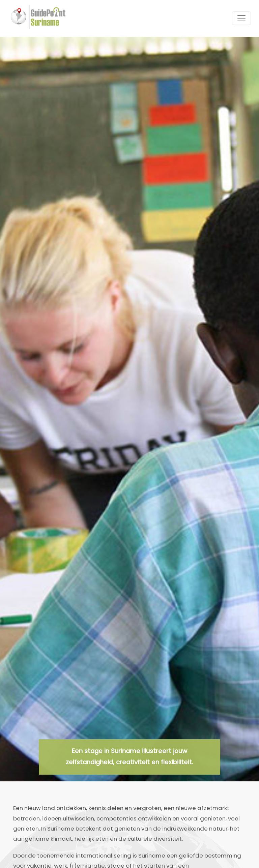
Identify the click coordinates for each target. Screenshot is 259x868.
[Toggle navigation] (241, 18)
